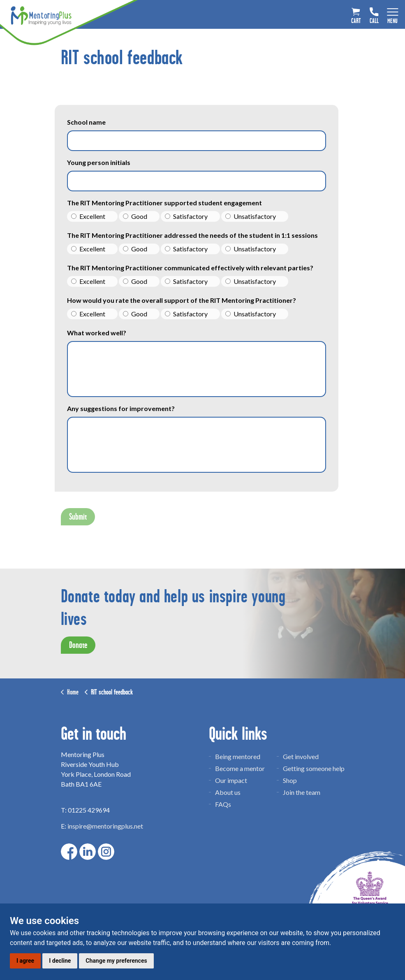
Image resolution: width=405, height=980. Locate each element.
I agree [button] (25, 961)
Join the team (302, 792)
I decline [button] (60, 961)
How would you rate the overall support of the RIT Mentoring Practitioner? (182, 300)
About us (228, 792)
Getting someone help (314, 768)
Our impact (231, 780)
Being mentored (238, 756)
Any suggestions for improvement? (121, 408)
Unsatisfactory (251, 216)
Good (135, 216)
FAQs (223, 804)
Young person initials (99, 162)
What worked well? (97, 333)
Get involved (301, 756)
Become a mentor (240, 768)
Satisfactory (186, 216)
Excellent (88, 216)
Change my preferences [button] (116, 961)
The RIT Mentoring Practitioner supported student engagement (164, 203)
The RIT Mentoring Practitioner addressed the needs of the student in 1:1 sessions (192, 235)
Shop (290, 780)
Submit (78, 517)
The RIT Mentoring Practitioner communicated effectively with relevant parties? (190, 268)
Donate (78, 645)
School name (86, 122)
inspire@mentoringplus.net (105, 826)
